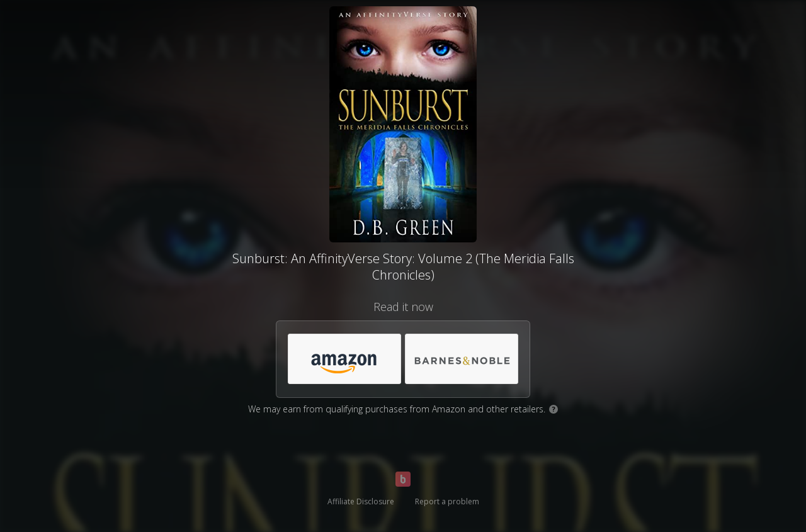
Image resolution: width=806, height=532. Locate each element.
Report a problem (447, 501)
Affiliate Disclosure (361, 501)
